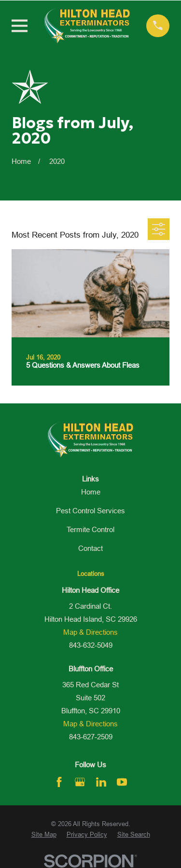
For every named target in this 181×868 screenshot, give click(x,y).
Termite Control (90, 529)
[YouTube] (122, 782)
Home (91, 492)
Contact (90, 548)
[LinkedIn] (101, 782)
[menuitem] (44, 835)
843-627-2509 (91, 737)
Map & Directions (90, 632)
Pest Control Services (90, 511)
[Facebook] (59, 782)
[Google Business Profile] (80, 782)
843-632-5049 (91, 645)
